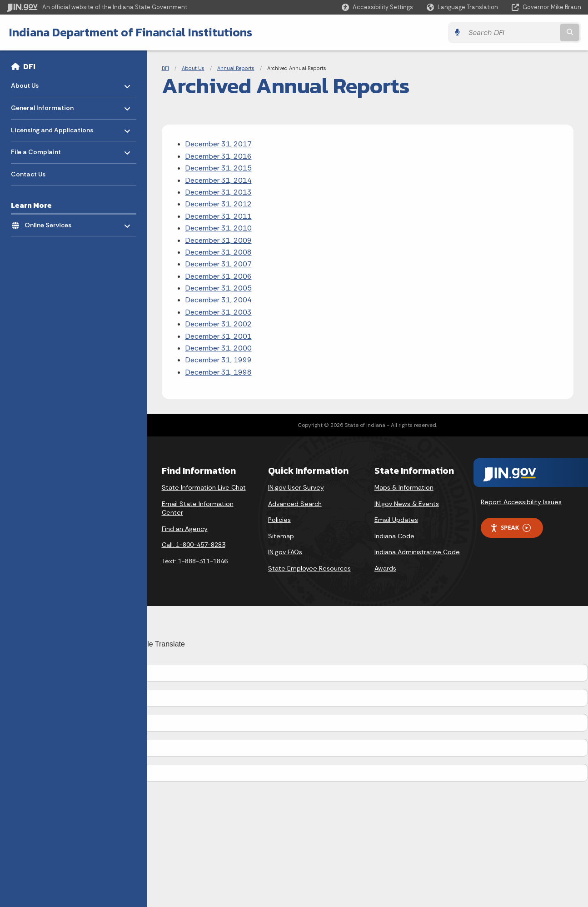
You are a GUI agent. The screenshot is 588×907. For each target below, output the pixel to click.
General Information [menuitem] (42, 106)
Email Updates (396, 520)
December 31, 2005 (219, 288)
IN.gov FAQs (285, 552)
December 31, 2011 (219, 216)
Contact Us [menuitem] (28, 174)
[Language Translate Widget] (463, 7)
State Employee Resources (309, 568)
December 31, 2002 (219, 324)
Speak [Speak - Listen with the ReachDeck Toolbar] (510, 528)
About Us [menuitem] (37, 83)
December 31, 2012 (219, 204)
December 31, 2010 (219, 228)
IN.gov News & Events (407, 504)
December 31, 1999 (219, 360)
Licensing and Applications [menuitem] (52, 128)
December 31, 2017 (219, 144)
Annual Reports (236, 68)
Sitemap (281, 536)
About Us (193, 68)
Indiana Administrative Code (417, 552)
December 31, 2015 (219, 168)
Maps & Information (404, 487)
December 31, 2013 (219, 192)
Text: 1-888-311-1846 (195, 561)
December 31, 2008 (219, 252)
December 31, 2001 (219, 336)
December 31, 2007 (219, 264)
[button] (377, 7)
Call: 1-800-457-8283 (194, 545)
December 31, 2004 (219, 300)
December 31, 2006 (219, 276)
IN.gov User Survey (296, 487)
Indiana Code (394, 536)
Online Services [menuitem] (51, 223)
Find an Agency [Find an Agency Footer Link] (185, 529)
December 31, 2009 (219, 240)
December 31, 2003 (219, 312)
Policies (279, 520)
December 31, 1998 (219, 372)
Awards (385, 568)
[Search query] (511, 33)
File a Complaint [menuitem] (37, 150)
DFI (29, 66)
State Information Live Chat (204, 487)
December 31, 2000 (219, 348)
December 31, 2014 (219, 180)
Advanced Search (295, 504)
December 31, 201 (216, 156)
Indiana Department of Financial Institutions (131, 32)
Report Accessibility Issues (521, 502)
